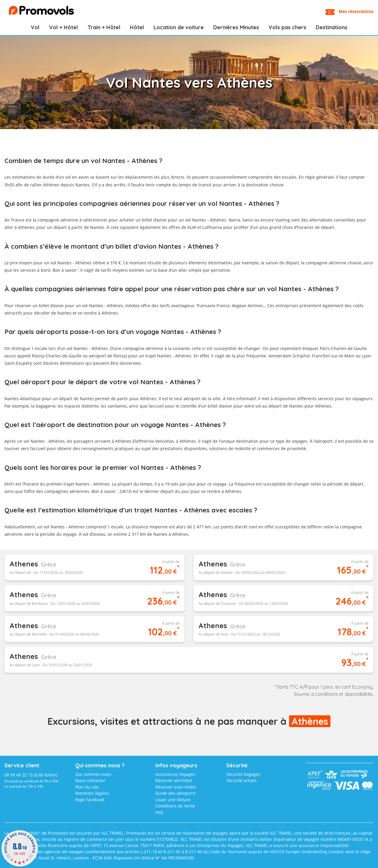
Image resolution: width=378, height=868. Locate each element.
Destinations (331, 27)
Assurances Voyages (175, 774)
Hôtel (137, 27)
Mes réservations (356, 11)
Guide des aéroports (176, 793)
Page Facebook (90, 800)
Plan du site (87, 787)
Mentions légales (92, 793)
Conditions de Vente (175, 806)
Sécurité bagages (243, 774)
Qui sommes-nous (93, 774)
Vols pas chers (287, 27)
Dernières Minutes (236, 27)
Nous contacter (90, 780)
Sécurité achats (241, 780)
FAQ (159, 812)
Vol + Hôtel (63, 27)
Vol (35, 27)
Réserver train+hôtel (176, 787)
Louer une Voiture (173, 800)
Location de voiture (179, 27)
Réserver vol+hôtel (174, 780)
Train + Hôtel (104, 27)
